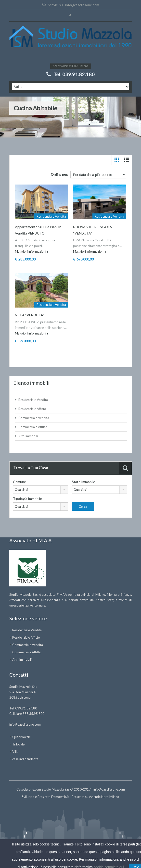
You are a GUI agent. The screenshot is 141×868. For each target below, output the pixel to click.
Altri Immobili (28, 436)
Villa (15, 752)
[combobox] (41, 490)
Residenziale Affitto (32, 409)
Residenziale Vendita (33, 400)
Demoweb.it (60, 797)
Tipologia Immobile (27, 499)
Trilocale (18, 744)
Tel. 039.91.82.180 (74, 74)
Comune (19, 482)
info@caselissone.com (82, 5)
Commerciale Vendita (34, 418)
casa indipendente (25, 759)
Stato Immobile (83, 482)
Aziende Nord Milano (104, 797)
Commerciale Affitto (33, 427)
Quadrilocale (21, 737)
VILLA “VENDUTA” (30, 315)
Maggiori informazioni (32, 251)
